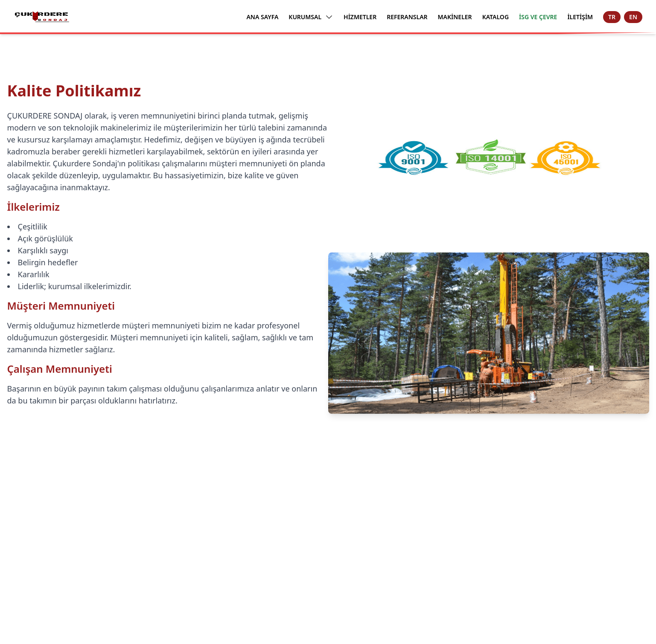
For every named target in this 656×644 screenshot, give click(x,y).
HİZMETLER (360, 17)
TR (612, 17)
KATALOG (496, 17)
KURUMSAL (311, 17)
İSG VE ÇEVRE (538, 17)
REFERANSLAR (407, 17)
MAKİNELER (455, 17)
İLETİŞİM (580, 17)
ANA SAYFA (262, 17)
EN (633, 17)
